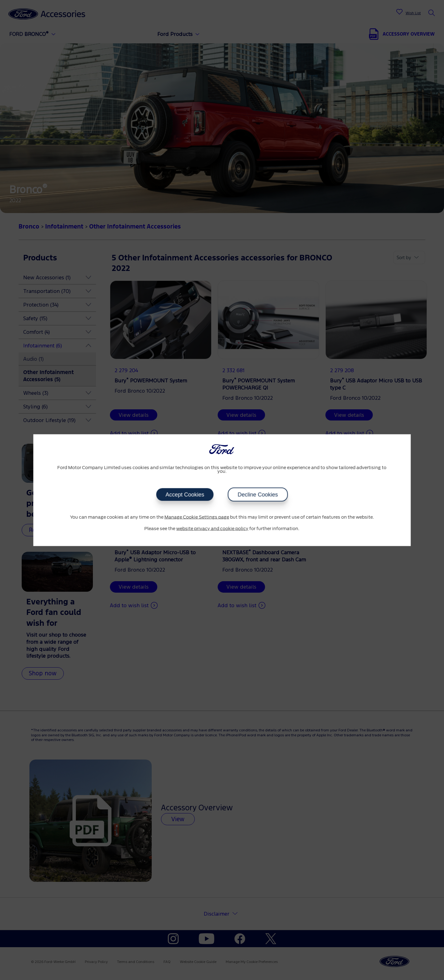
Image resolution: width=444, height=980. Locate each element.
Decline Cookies (258, 494)
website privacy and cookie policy (212, 529)
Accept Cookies (185, 494)
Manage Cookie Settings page (197, 517)
